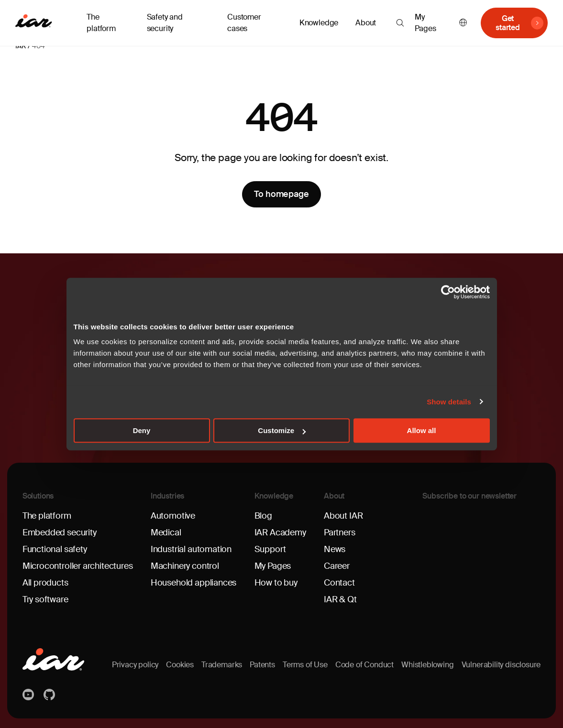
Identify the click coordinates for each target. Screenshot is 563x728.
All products (45, 583)
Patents (262, 665)
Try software (45, 599)
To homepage (281, 194)
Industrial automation (191, 549)
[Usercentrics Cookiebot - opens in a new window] (448, 292)
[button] (400, 23)
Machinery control (185, 566)
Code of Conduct (364, 665)
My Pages (425, 23)
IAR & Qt (340, 599)
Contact (339, 583)
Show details (449, 402)
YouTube (29, 695)
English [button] (463, 23)
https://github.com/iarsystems (50, 695)
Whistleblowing (427, 665)
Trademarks (222, 665)
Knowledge (274, 496)
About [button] (366, 23)
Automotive (173, 516)
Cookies (180, 665)
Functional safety (55, 549)
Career (337, 566)
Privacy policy (135, 665)
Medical (166, 532)
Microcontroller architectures (78, 566)
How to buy (276, 583)
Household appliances (193, 583)
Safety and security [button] (165, 23)
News (335, 549)
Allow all (422, 430)
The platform (47, 516)
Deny (142, 430)
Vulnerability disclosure (501, 665)
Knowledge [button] (319, 23)
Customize (282, 430)
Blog (263, 516)
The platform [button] (101, 23)
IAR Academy (280, 532)
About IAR (343, 516)
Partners (340, 532)
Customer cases (244, 23)
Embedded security (60, 532)
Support (270, 549)
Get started (508, 23)
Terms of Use (305, 665)
